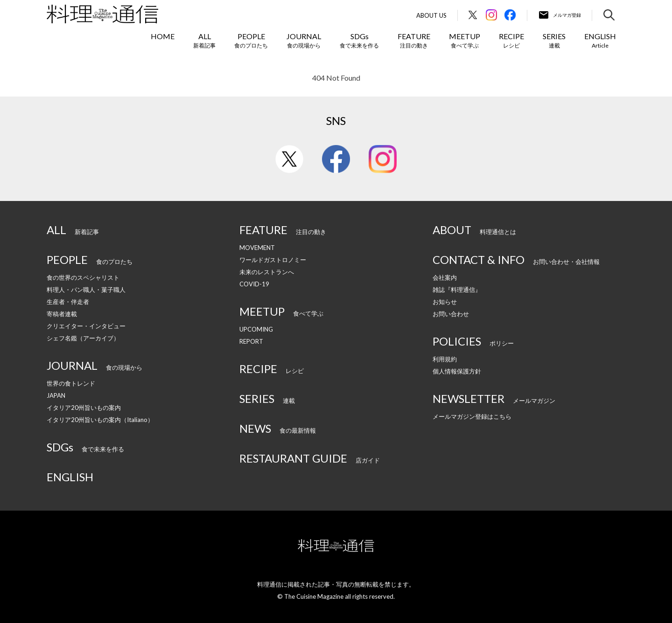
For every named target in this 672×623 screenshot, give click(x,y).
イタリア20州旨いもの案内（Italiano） (100, 420)
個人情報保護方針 (457, 371)
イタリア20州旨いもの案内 (84, 408)
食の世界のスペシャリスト (83, 277)
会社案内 (445, 277)
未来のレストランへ (267, 272)
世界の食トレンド (71, 383)
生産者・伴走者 (68, 302)
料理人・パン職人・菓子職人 (86, 290)
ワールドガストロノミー (273, 260)
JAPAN (56, 395)
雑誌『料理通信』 (457, 290)
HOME (163, 36)
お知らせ (445, 302)
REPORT (251, 341)
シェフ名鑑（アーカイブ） (83, 338)
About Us (431, 16)
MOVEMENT (257, 248)
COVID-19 (254, 284)
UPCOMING (256, 329)
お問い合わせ (451, 314)
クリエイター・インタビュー (86, 326)
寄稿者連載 (62, 314)
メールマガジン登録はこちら (472, 416)
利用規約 (445, 359)
